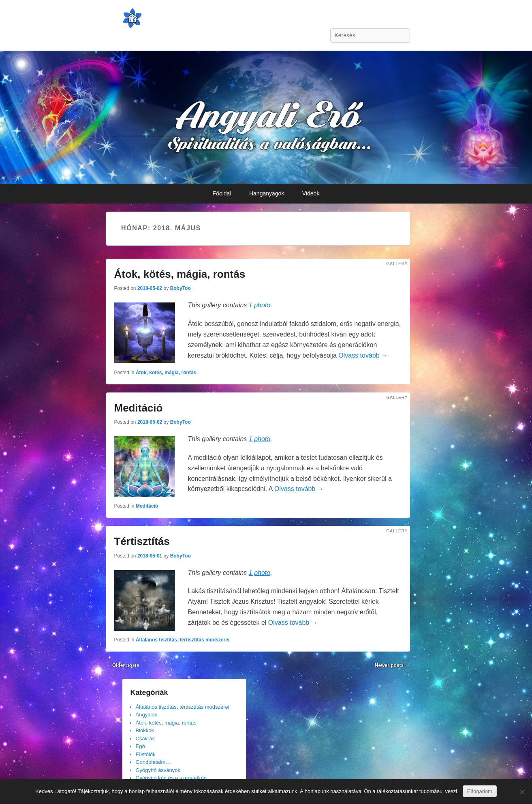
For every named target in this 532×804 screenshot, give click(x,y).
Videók (311, 193)
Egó (140, 746)
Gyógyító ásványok (158, 770)
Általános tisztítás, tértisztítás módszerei (183, 640)
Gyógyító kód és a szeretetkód (171, 778)
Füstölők (146, 754)
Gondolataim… (153, 762)
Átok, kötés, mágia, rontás (180, 274)
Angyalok (146, 715)
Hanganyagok (267, 193)
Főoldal (222, 193)
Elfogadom (480, 791)
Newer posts (392, 665)
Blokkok (145, 730)
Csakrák (145, 739)
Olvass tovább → (363, 355)
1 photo (260, 305)
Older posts (123, 665)
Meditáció (139, 408)
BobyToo (181, 288)
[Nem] (522, 792)
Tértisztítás (142, 541)
